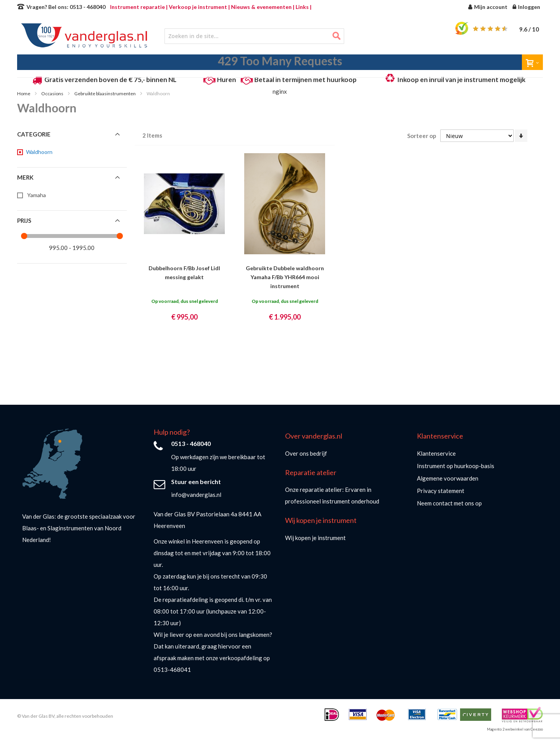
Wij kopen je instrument (315, 538)
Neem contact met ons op (449, 503)
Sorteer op (422, 136)
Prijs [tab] (24, 220)
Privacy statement (441, 491)
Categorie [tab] (34, 134)
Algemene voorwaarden (448, 478)
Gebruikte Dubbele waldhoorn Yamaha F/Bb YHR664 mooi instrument (285, 277)
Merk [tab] (25, 177)
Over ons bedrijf (306, 453)
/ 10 (529, 29)
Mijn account (491, 7)
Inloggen (529, 7)
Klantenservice (436, 453)
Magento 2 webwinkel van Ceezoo (515, 729)
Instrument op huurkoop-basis (456, 466)
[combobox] (254, 36)
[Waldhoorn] (39, 152)
